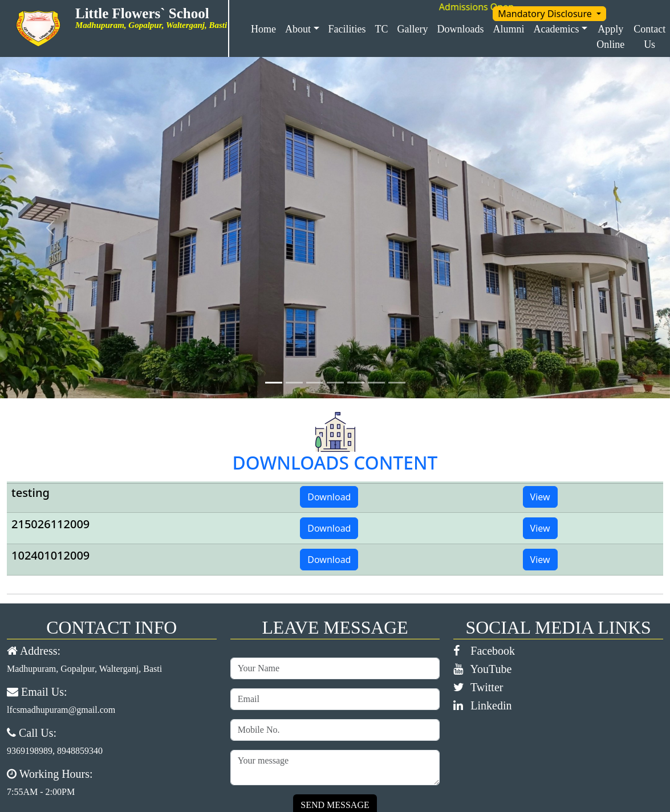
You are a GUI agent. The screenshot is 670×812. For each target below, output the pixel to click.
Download (329, 497)
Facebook (484, 651)
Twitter (478, 687)
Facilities (347, 29)
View (540, 497)
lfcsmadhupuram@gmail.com (61, 710)
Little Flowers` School (147, 13)
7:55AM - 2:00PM (41, 792)
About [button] (298, 29)
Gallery (413, 29)
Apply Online (610, 37)
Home (263, 29)
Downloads (461, 29)
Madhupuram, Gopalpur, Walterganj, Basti (84, 669)
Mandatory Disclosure (546, 14)
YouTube (482, 669)
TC (382, 29)
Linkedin (482, 705)
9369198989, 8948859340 (55, 751)
